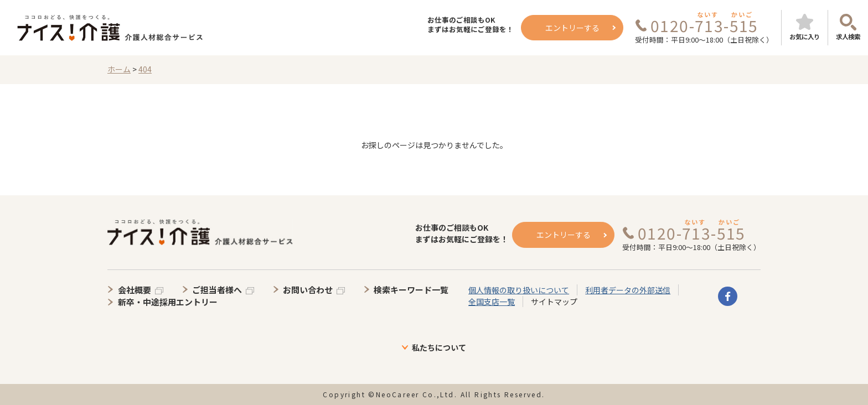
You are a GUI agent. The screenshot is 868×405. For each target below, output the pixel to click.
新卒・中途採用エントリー (168, 302)
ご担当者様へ (217, 290)
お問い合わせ (308, 290)
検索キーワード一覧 (411, 290)
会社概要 (135, 290)
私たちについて (439, 347)
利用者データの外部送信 (628, 290)
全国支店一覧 (492, 302)
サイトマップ (554, 302)
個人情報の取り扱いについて (519, 290)
